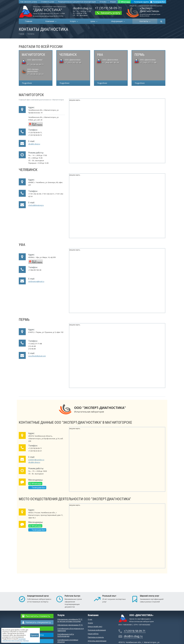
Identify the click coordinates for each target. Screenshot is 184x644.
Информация (117, 21)
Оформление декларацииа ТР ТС (70, 625)
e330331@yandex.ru (36, 460)
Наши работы (93, 634)
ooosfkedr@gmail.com (37, 356)
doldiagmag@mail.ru (36, 281)
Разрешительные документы (77, 2)
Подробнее (27, 83)
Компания (50, 21)
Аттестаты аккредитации (97, 641)
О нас (90, 619)
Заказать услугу (108, 13)
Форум (113, 2)
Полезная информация (97, 630)
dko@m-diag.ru (82, 8)
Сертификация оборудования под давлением (71, 630)
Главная (29, 21)
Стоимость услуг (48, 2)
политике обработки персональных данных (15, 640)
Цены (93, 21)
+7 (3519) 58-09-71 (108, 8)
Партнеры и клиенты (96, 637)
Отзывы (103, 2)
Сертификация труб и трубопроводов (66, 635)
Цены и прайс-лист (95, 626)
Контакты (144, 21)
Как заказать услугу (29, 2)
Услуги (73, 21)
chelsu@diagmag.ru (36, 205)
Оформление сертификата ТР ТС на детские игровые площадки (70, 620)
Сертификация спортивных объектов (68, 641)
